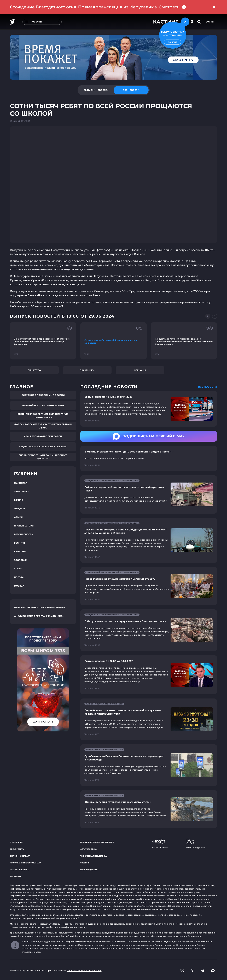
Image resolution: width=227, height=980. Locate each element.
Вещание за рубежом (196, 844)
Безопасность (24, 534)
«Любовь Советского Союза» (36, 906)
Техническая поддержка (94, 856)
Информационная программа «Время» (39, 607)
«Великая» (118, 906)
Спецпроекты (17, 849)
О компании (16, 842)
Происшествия (24, 526)
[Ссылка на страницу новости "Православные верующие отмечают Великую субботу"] (149, 586)
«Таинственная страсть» (154, 906)
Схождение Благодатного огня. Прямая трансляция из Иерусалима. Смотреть (98, 7)
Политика (21, 483)
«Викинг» (94, 906)
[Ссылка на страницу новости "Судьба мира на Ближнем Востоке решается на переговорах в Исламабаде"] (149, 765)
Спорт (18, 569)
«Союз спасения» (62, 906)
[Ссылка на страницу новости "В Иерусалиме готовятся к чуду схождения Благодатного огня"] (149, 630)
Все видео (15, 877)
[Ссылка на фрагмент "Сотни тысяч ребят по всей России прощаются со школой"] (113, 341)
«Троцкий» (106, 906)
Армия (18, 517)
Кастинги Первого (19, 870)
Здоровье (20, 560)
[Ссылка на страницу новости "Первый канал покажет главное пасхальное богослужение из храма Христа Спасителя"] (149, 719)
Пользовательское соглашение (97, 842)
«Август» (15, 906)
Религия (19, 543)
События (85, 863)
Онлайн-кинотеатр (20, 856)
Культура (20, 551)
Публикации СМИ (89, 870)
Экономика (22, 491)
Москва (19, 586)
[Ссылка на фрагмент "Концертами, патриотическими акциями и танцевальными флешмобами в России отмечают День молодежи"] (184, 341)
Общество (34, 370)
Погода (19, 577)
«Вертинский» (133, 906)
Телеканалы (195, 936)
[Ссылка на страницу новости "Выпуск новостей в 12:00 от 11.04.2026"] (149, 675)
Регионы (140, 370)
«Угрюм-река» (80, 906)
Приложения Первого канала (26, 863)
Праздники (87, 370)
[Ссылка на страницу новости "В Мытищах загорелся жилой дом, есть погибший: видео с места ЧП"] (149, 459)
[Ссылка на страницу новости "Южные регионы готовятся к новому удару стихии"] (149, 809)
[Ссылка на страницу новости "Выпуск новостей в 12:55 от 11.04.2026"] (149, 409)
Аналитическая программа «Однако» (39, 616)
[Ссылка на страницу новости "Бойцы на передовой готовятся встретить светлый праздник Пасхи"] (149, 494)
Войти (210, 22)
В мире (18, 500)
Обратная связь (89, 849)
